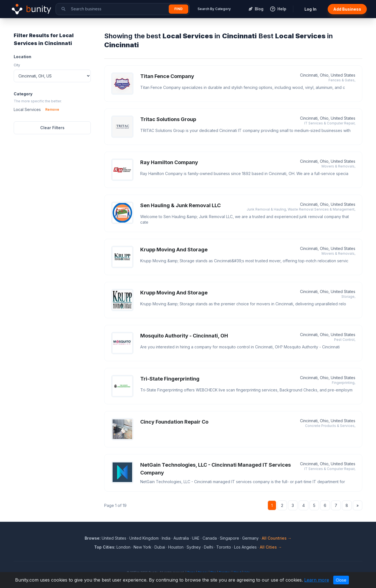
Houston (176, 547)
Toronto (224, 547)
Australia (181, 538)
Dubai (160, 547)
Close (341, 580)
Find (179, 9)
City (17, 65)
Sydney (194, 547)
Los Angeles (245, 547)
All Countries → (277, 538)
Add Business (347, 9)
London (123, 547)
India (166, 538)
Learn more (317, 580)
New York (142, 547)
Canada (210, 538)
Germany (250, 538)
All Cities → (271, 547)
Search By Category (214, 9)
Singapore (229, 538)
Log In (310, 9)
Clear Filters (52, 128)
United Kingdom (144, 538)
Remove (52, 109)
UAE (196, 538)
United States (114, 538)
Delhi (209, 547)
